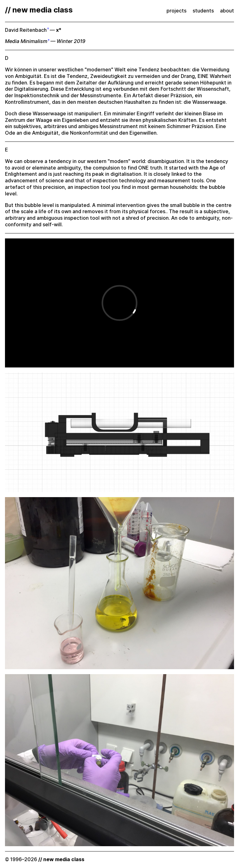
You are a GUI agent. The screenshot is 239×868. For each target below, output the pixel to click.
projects (176, 11)
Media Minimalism (26, 41)
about (227, 11)
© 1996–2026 (45, 859)
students (203, 11)
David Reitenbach (26, 30)
